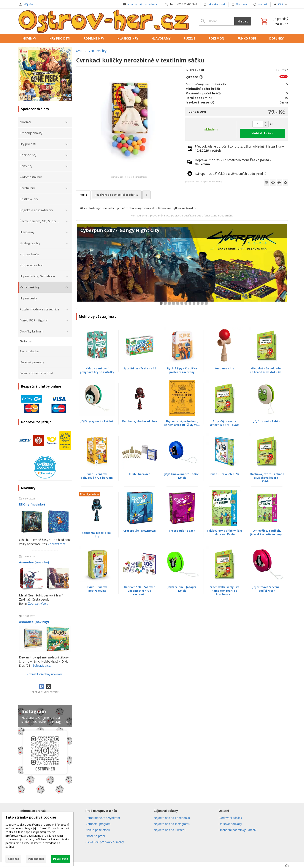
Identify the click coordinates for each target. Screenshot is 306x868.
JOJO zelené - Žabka (267, 421)
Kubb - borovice (140, 474)
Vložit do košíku (262, 133)
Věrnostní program (98, 824)
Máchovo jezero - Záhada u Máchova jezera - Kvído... (267, 478)
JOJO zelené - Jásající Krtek (182, 589)
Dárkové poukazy (230, 824)
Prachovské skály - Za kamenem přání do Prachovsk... (224, 591)
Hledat (243, 21)
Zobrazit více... (58, 544)
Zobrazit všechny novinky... (45, 674)
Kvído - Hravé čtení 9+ (224, 474)
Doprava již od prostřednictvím (233, 162)
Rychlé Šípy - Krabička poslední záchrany (182, 370)
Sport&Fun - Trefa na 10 (140, 368)
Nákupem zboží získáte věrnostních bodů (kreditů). (231, 174)
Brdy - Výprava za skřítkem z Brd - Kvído (224, 423)
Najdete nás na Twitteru (170, 830)
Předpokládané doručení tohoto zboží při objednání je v (239, 148)
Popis (83, 195)
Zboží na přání (95, 836)
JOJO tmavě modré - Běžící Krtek (182, 476)
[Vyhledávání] (216, 21)
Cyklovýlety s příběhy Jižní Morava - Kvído (224, 533)
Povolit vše (61, 859)
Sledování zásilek (230, 818)
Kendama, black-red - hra (140, 421)
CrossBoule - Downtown (140, 531)
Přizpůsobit (36, 859)
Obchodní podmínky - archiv (237, 830)
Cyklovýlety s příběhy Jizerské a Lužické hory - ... (267, 534)
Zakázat (13, 859)
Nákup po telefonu (98, 830)
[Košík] (274, 21)
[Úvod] (104, 21)
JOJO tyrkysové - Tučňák (97, 421)
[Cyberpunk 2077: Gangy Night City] (182, 266)
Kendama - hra (224, 368)
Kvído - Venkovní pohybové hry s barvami (97, 476)
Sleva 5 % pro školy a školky (105, 842)
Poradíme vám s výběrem (103, 818)
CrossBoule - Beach (182, 531)
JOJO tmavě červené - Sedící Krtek (267, 589)
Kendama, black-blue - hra (97, 535)
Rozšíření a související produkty (116, 195)
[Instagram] (45, 750)
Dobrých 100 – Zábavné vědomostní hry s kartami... (140, 591)
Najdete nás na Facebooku (172, 818)
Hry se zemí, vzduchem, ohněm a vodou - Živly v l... (182, 423)
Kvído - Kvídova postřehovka (97, 589)
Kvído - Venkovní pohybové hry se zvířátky (97, 370)
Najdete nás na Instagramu (172, 824)
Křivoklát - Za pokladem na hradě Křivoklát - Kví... (267, 370)
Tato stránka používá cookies (31, 817)
